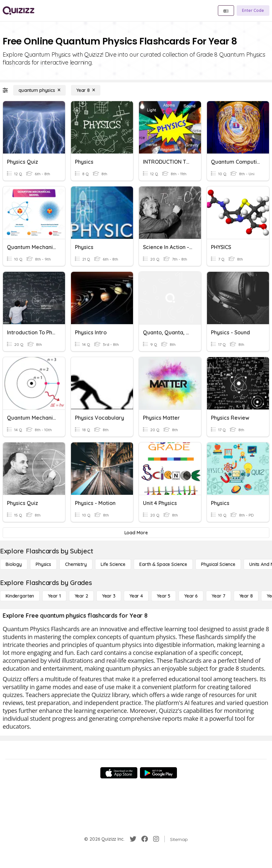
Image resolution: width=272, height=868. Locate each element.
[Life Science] (113, 564)
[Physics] (43, 564)
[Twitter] (133, 839)
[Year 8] (86, 90)
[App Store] (119, 773)
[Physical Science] (218, 564)
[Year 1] (54, 596)
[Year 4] (136, 596)
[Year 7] (218, 596)
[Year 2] (81, 596)
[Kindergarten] (20, 596)
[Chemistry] (76, 564)
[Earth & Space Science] (163, 564)
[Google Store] (158, 773)
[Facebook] (145, 839)
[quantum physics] (39, 90)
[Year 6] (191, 596)
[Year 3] (109, 596)
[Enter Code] (253, 11)
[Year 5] (164, 596)
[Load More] (136, 533)
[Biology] (14, 564)
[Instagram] (156, 839)
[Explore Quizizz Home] (18, 11)
